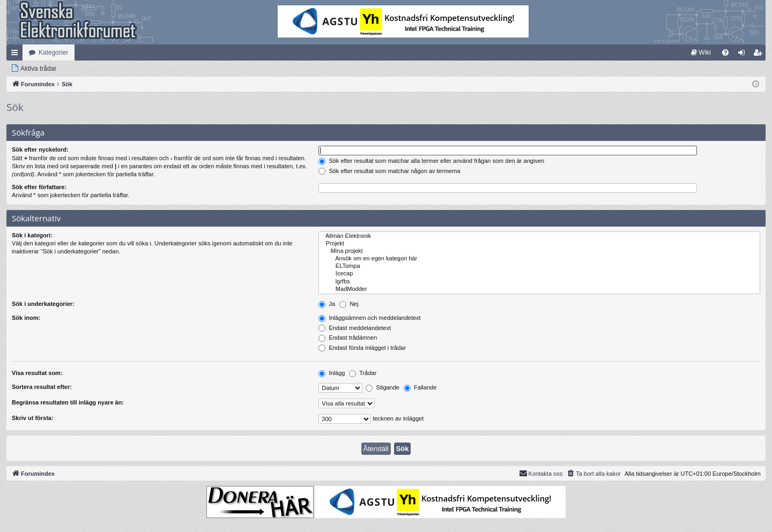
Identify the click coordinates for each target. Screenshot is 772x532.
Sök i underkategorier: (43, 304)
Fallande (420, 387)
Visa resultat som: (37, 373)
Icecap (539, 274)
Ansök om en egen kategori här (539, 259)
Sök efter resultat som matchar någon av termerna (389, 171)
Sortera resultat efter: (42, 387)
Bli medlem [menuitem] (760, 55)
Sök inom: (26, 318)
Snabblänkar (17, 55)
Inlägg (332, 373)
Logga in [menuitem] (744, 55)
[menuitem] (701, 53)
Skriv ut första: (33, 418)
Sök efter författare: (39, 187)
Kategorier (53, 53)
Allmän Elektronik (539, 236)
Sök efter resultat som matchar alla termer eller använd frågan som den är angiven (431, 161)
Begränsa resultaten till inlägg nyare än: (68, 402)
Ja (327, 304)
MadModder (539, 289)
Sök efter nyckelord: (40, 149)
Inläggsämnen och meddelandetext (369, 318)
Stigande (382, 387)
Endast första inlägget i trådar (362, 348)
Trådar (363, 373)
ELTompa (539, 266)
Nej (349, 304)
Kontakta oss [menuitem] (541, 473)
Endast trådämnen (348, 338)
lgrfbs (539, 282)
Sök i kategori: (32, 235)
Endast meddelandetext (355, 328)
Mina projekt (539, 251)
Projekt (539, 244)
